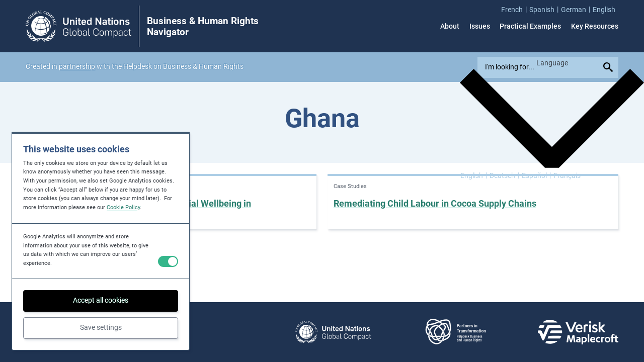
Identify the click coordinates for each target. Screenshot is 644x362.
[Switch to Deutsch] (504, 175)
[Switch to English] (474, 175)
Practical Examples (530, 26)
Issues (480, 26)
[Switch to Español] (536, 175)
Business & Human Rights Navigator (203, 27)
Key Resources (595, 26)
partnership (77, 66)
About (450, 26)
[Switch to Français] (567, 175)
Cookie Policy (123, 207)
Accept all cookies (101, 300)
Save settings (101, 327)
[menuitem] (515, 9)
